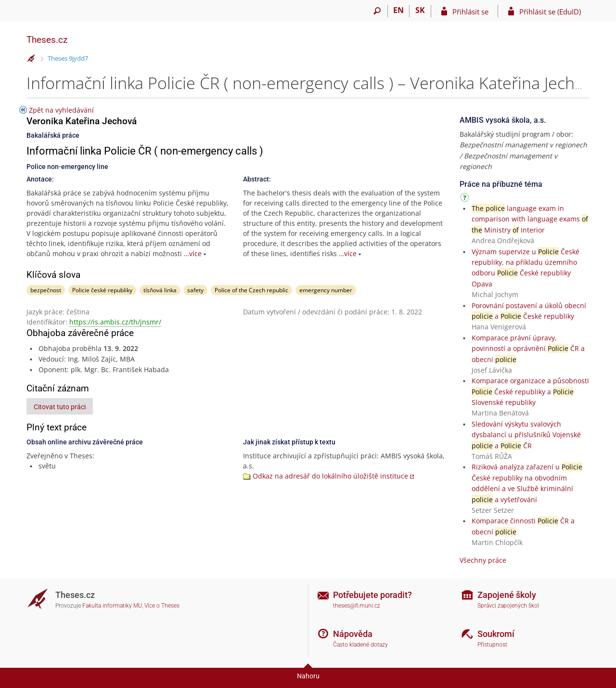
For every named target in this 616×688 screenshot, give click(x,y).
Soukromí (496, 634)
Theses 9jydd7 (68, 58)
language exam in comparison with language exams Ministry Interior (530, 219)
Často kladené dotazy (360, 645)
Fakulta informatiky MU (112, 606)
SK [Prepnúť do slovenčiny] (420, 10)
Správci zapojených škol (508, 606)
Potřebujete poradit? (372, 595)
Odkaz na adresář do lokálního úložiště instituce (330, 476)
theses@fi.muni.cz (357, 606)
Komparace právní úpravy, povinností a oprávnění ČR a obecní (528, 349)
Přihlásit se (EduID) (550, 12)
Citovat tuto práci (60, 407)
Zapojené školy (507, 595)
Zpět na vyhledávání (61, 110)
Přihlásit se (470, 12)
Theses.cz (47, 40)
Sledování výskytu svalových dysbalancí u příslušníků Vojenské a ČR (526, 435)
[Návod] (466, 199)
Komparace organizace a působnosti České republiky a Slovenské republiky (530, 391)
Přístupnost (492, 645)
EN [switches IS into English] (398, 10)
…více (193, 253)
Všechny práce (483, 560)
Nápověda (353, 634)
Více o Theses (162, 606)
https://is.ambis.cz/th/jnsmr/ (115, 322)
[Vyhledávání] (377, 11)
